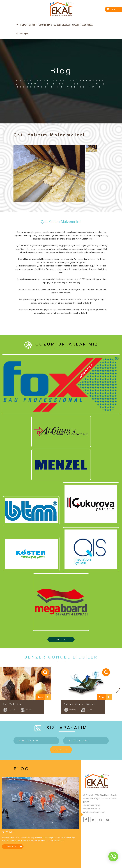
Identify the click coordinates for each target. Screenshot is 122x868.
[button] (28, 25)
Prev (3, 690)
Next (119, 690)
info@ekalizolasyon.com (94, 812)
